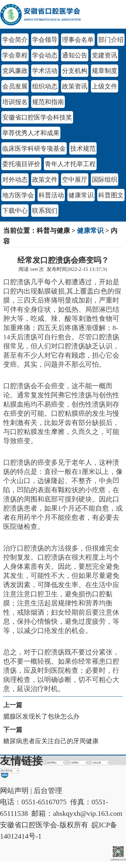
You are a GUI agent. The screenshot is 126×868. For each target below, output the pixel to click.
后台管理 (48, 791)
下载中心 (15, 211)
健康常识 (81, 195)
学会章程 (15, 55)
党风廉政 (15, 71)
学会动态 (45, 55)
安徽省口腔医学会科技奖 (37, 117)
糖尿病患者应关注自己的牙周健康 (51, 741)
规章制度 (105, 71)
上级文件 (105, 86)
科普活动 (51, 195)
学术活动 (45, 71)
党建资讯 (105, 55)
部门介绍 (111, 40)
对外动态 (15, 180)
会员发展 (15, 86)
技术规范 (83, 149)
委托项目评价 (21, 164)
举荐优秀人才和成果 (31, 133)
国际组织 (105, 180)
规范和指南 (48, 102)
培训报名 (15, 102)
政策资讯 (75, 86)
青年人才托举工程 (70, 164)
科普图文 (111, 195)
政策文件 (45, 180)
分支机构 (75, 71)
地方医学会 (18, 195)
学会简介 (15, 40)
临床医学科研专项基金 (34, 149)
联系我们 (45, 211)
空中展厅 (75, 180)
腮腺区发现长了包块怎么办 (41, 716)
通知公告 (75, 55)
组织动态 (45, 86)
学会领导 (45, 40)
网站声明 (14, 791)
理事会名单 (78, 40)
